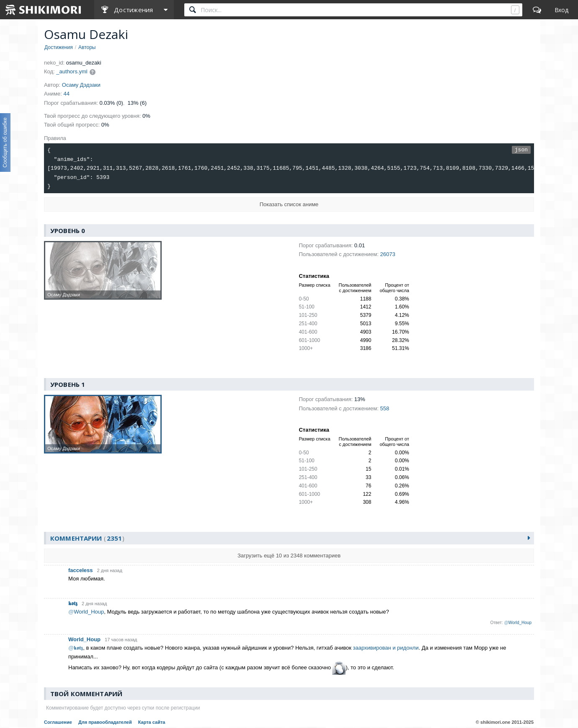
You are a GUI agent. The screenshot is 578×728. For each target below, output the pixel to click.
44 (67, 94)
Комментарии (87, 539)
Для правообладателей (105, 723)
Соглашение (58, 723)
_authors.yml (72, 71)
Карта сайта (152, 723)
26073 (387, 255)
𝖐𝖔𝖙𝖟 (73, 603)
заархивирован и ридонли (386, 648)
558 (384, 408)
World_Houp (84, 639)
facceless (81, 570)
